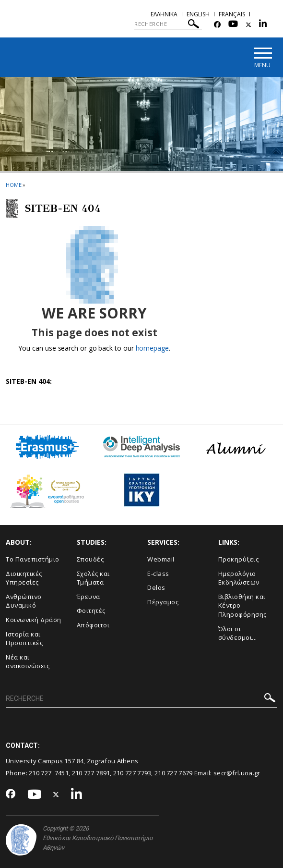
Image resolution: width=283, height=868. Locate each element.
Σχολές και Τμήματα (93, 579)
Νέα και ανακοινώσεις (28, 662)
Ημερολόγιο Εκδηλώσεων (239, 579)
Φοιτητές (91, 611)
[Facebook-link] (217, 25)
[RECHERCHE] (168, 24)
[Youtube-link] (233, 25)
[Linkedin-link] (263, 25)
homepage (152, 348)
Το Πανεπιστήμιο (33, 560)
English (198, 14)
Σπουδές (90, 560)
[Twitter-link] (248, 25)
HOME (14, 185)
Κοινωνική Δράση (34, 620)
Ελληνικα (164, 14)
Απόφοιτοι (93, 625)
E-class (158, 574)
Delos (156, 588)
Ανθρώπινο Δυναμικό (24, 602)
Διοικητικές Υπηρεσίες (24, 579)
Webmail (161, 560)
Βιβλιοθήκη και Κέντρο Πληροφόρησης (242, 606)
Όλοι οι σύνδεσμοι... (238, 633)
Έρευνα (88, 597)
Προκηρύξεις (239, 560)
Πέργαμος (163, 602)
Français (232, 14)
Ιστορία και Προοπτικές (24, 639)
